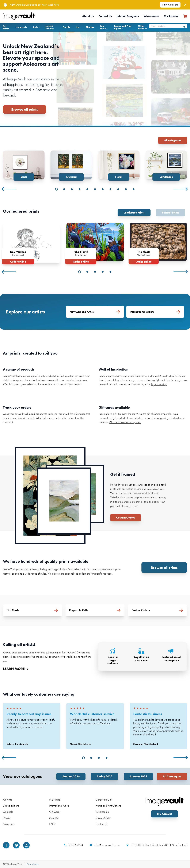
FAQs (52, 824)
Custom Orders (126, 518)
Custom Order (103, 818)
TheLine (90, 27)
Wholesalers (151, 16)
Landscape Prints (134, 213)
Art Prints (6, 27)
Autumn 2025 (138, 776)
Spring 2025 (105, 776)
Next (181, 189)
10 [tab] (126, 189)
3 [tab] (72, 189)
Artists (36, 27)
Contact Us (105, 16)
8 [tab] (110, 189)
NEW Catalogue (170, 5)
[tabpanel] (24, 166)
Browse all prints (25, 109)
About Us (88, 16)
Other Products (143, 27)
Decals (66, 27)
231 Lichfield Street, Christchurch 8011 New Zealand (157, 845)
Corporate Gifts (104, 800)
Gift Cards (55, 812)
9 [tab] (118, 189)
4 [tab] (80, 189)
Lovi (78, 27)
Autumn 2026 (71, 776)
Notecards (21, 27)
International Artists (59, 806)
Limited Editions (50, 27)
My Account (171, 16)
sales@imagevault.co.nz (105, 845)
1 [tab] (56, 189)
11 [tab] (134, 189)
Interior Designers (128, 16)
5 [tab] (87, 189)
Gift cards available (114, 407)
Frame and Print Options (123, 27)
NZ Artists (55, 800)
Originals (8, 812)
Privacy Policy (33, 864)
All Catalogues (172, 776)
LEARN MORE (16, 669)
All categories (173, 140)
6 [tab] (95, 189)
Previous (9, 189)
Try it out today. (159, 384)
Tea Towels (104, 27)
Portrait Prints (171, 213)
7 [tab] (103, 189)
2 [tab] (64, 189)
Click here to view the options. (125, 422)
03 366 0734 (74, 845)
